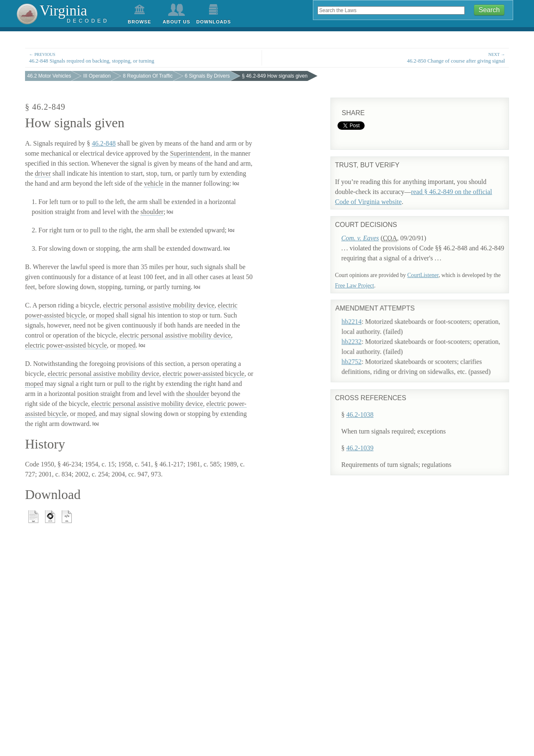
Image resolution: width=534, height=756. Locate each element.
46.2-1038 (360, 417)
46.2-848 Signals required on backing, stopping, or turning (144, 57)
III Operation (97, 76)
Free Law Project (355, 286)
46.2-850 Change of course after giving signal (390, 57)
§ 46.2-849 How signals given (275, 76)
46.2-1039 (360, 450)
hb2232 (361, 329)
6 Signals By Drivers (207, 76)
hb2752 (361, 349)
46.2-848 (104, 143)
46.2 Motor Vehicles (49, 76)
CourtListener (423, 275)
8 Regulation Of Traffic (147, 76)
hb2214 (361, 309)
